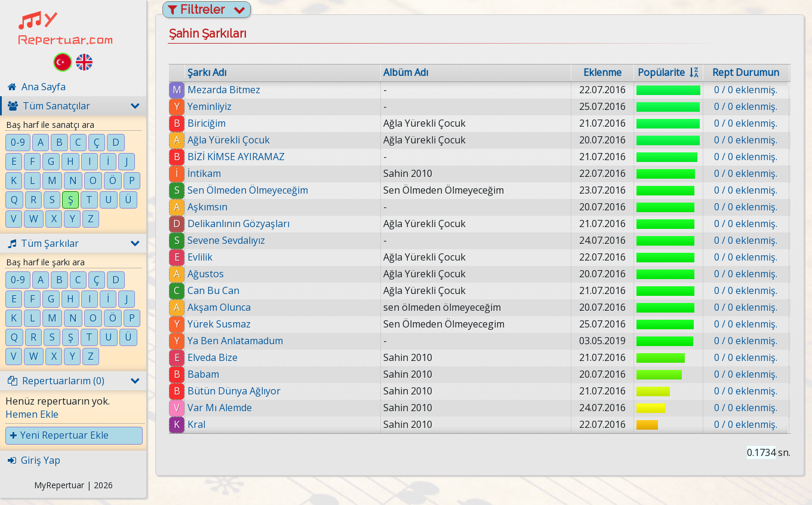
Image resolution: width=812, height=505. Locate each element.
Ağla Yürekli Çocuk (229, 140)
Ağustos (206, 274)
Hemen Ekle (32, 414)
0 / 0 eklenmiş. (746, 90)
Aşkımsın (207, 207)
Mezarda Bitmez (224, 90)
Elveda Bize (213, 357)
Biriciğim (207, 123)
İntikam (204, 173)
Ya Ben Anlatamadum (235, 341)
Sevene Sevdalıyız (226, 240)
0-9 (18, 142)
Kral (196, 424)
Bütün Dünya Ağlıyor (234, 391)
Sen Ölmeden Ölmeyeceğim (248, 190)
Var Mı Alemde (220, 408)
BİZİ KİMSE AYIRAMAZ (236, 157)
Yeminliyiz (210, 106)
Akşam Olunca (219, 307)
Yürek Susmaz (219, 324)
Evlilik (200, 257)
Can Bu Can (213, 290)
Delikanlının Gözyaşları (239, 224)
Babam (203, 374)
